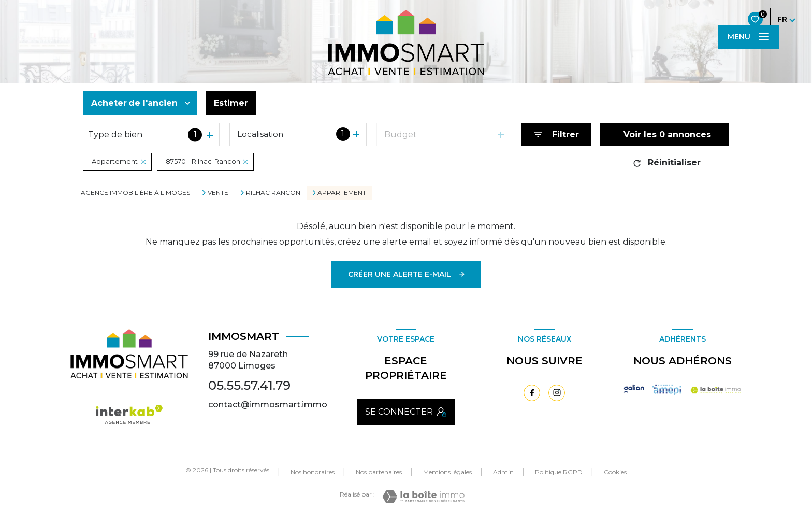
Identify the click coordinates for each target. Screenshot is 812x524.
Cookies (615, 472)
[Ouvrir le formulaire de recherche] (556, 134)
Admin (503, 472)
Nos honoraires (313, 472)
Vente (218, 193)
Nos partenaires (379, 472)
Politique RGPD (559, 472)
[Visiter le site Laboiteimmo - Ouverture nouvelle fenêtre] (423, 497)
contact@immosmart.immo (268, 405)
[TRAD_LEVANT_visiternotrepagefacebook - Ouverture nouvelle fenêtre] (532, 393)
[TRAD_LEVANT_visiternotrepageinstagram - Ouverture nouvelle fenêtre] (557, 393)
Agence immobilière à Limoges (135, 193)
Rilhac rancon (273, 193)
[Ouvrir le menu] (748, 37)
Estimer (231, 103)
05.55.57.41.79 (249, 385)
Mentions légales (447, 472)
